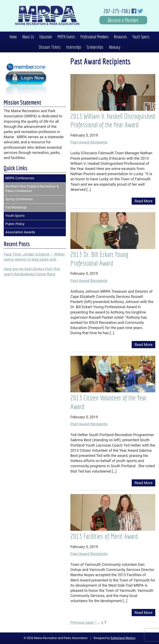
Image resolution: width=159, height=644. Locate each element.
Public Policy (15, 224)
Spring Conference (19, 199)
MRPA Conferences (20, 178)
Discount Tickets (50, 47)
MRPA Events (66, 37)
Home (13, 37)
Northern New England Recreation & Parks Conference (32, 189)
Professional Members (95, 37)
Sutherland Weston (123, 638)
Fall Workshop (16, 207)
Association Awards (20, 232)
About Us (28, 37)
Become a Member (123, 20)
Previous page (82, 622)
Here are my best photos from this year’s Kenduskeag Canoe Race (32, 271)
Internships (74, 47)
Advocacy (114, 47)
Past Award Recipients (89, 142)
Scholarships (95, 47)
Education (46, 37)
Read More (144, 201)
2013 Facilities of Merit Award (104, 536)
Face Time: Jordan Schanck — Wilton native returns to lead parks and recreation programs (34, 257)
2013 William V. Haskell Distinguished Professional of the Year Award (113, 120)
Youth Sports (141, 37)
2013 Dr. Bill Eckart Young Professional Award (99, 259)
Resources (120, 37)
